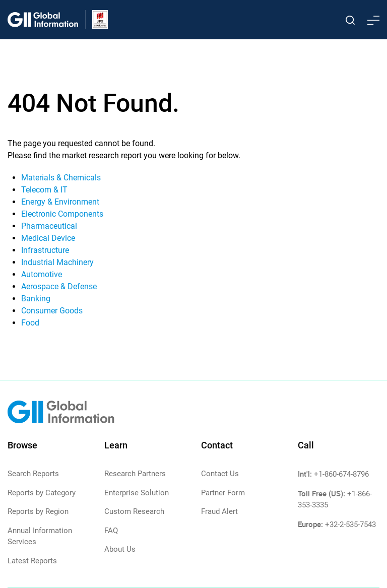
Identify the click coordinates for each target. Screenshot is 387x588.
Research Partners (135, 474)
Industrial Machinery (57, 262)
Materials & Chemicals (61, 178)
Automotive (42, 274)
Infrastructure (45, 250)
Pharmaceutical (49, 226)
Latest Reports (32, 561)
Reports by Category (42, 493)
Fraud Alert (219, 511)
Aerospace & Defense (59, 286)
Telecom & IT (44, 190)
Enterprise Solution (137, 493)
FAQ (111, 531)
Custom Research (134, 511)
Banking (36, 299)
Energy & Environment (60, 202)
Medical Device (48, 238)
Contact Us (220, 474)
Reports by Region (38, 511)
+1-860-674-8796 (341, 474)
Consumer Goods (52, 311)
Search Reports (33, 474)
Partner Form (223, 493)
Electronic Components (62, 214)
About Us (120, 549)
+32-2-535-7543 (350, 525)
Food (30, 323)
